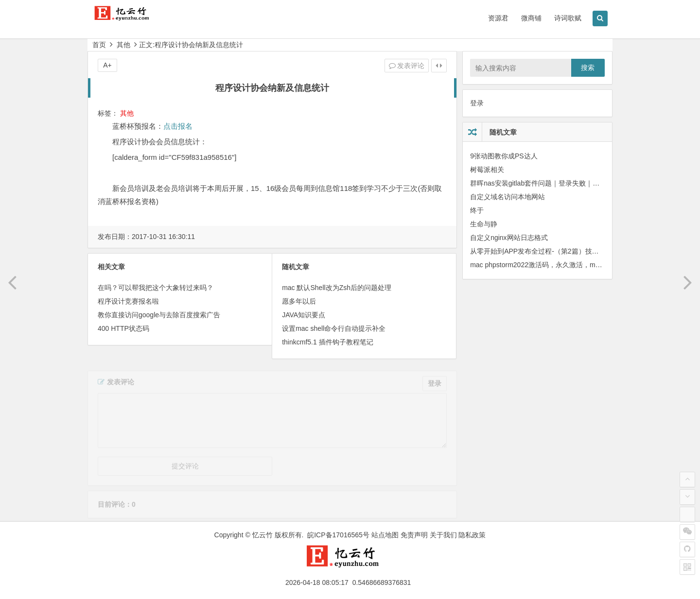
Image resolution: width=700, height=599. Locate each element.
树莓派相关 (487, 170)
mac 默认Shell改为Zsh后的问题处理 (337, 288)
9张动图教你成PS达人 (504, 156)
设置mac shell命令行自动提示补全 (334, 328)
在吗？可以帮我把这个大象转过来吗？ (156, 288)
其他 (123, 45)
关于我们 (443, 535)
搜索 (588, 68)
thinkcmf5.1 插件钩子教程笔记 (327, 342)
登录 (477, 103)
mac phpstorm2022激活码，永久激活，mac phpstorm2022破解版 (569, 265)
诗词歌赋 (568, 18)
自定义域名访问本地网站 (507, 197)
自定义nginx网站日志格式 (509, 238)
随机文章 (503, 132)
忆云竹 (262, 535)
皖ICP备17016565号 (338, 535)
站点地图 (385, 535)
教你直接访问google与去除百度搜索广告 (159, 315)
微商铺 (531, 18)
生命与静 (484, 224)
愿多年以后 (299, 301)
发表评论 (407, 66)
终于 (477, 210)
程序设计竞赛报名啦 (128, 301)
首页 (99, 45)
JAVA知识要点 (304, 315)
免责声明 (414, 535)
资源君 (498, 18)
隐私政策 (472, 535)
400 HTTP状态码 (123, 328)
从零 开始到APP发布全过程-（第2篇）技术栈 (538, 251)
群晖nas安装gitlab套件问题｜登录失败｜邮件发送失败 (552, 183)
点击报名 (178, 126)
